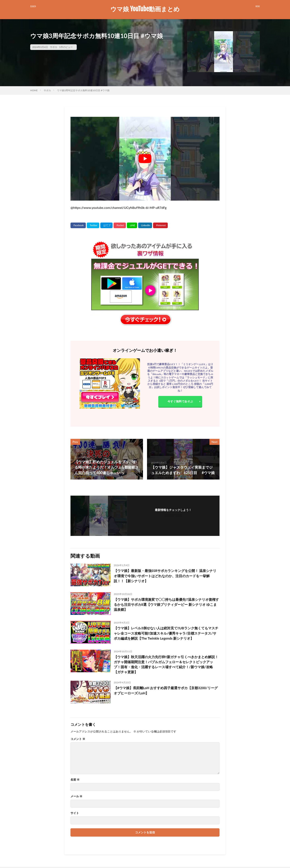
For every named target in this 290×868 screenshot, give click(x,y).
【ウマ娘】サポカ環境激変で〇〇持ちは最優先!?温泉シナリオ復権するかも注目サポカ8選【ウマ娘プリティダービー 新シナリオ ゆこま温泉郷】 (166, 605)
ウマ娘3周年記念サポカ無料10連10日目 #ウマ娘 (83, 90)
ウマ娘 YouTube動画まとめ (145, 9)
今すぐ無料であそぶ (180, 402)
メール (76, 798)
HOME (34, 90)
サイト (75, 814)
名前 (75, 781)
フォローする (173, 515)
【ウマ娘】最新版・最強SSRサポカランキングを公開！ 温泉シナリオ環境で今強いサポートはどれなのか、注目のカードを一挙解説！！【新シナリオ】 (166, 576)
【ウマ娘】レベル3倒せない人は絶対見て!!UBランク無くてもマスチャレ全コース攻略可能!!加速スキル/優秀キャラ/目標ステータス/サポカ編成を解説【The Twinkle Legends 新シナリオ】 (166, 634)
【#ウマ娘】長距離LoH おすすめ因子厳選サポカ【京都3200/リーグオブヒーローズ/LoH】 (165, 692)
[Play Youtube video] (145, 159)
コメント (78, 740)
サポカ (54, 47)
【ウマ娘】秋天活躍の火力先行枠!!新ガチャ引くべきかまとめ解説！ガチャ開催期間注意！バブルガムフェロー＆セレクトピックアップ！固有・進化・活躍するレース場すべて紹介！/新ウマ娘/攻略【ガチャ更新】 (166, 665)
